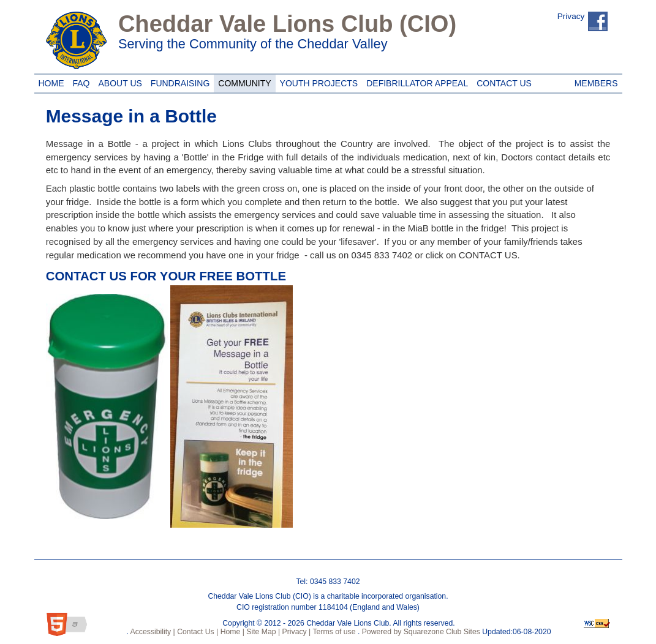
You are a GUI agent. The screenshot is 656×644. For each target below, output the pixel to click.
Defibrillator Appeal (415, 81)
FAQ (81, 81)
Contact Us (502, 81)
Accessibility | (152, 632)
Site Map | (262, 632)
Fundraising (178, 81)
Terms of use (333, 632)
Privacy (571, 16)
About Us (118, 81)
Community (242, 81)
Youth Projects (317, 81)
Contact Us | (197, 632)
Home (50, 81)
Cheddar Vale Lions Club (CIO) (287, 24)
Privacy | (295, 632)
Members (596, 81)
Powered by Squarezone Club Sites (421, 632)
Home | (231, 632)
